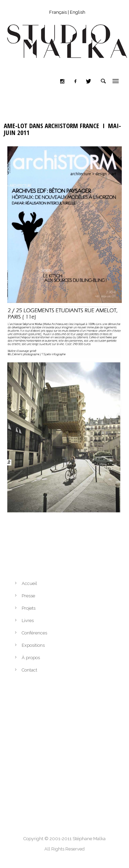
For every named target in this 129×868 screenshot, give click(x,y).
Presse (28, 596)
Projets (29, 608)
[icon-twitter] (88, 81)
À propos (31, 658)
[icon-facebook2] (77, 81)
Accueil (29, 583)
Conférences (34, 633)
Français (58, 12)
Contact (29, 670)
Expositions (33, 645)
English (78, 12)
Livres (28, 621)
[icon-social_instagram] (64, 81)
